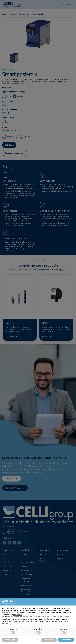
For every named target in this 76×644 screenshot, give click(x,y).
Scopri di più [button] (10, 640)
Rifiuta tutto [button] (49, 640)
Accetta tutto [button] (66, 640)
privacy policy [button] (10, 610)
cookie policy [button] (18, 615)
